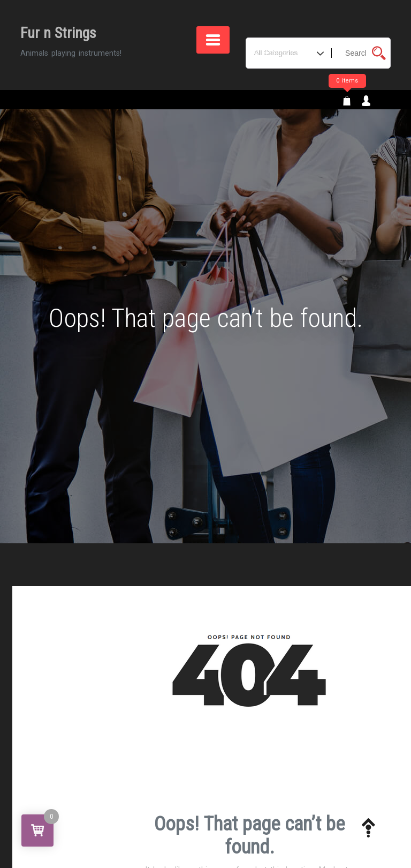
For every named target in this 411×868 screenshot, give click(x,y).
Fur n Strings (58, 33)
